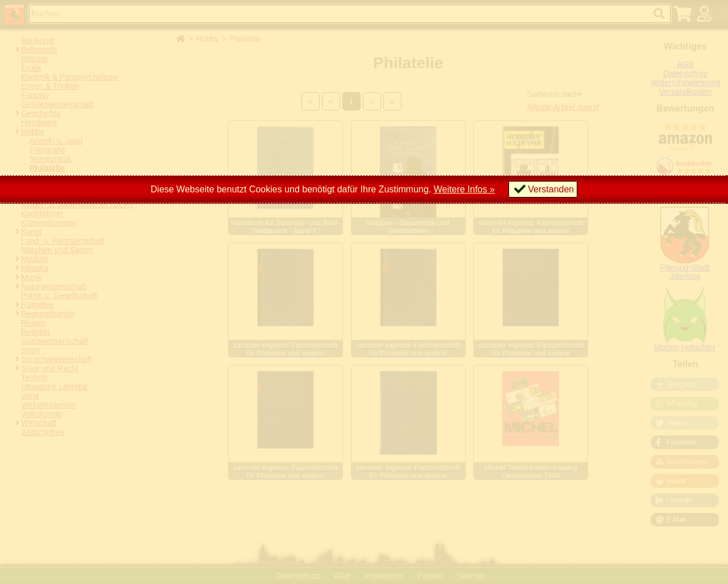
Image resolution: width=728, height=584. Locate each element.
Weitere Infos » (464, 189)
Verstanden (551, 189)
